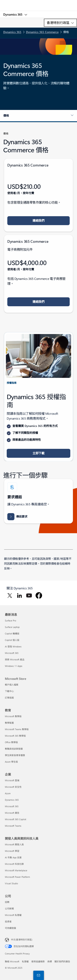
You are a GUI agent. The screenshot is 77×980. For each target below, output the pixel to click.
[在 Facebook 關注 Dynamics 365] (39, 595)
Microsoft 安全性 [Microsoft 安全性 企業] (13, 787)
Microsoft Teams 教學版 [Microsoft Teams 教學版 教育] (17, 729)
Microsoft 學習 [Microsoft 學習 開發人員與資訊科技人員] (12, 851)
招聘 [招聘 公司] (7, 902)
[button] (38, 116)
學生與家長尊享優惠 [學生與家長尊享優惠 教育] (15, 755)
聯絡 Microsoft (12, 961)
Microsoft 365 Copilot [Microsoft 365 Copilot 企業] (16, 819)
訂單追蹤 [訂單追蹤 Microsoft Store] (9, 698)
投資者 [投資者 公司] (8, 921)
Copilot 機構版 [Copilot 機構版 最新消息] (12, 633)
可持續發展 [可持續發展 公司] (10, 928)
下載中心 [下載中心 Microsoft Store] (9, 691)
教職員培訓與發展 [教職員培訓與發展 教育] (14, 749)
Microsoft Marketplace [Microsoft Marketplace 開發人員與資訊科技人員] (16, 870)
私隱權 (25, 961)
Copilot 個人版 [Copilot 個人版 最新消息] (12, 640)
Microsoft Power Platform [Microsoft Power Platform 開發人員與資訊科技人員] (17, 877)
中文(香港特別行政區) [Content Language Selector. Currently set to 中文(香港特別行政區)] (22, 940)
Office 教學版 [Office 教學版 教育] (11, 742)
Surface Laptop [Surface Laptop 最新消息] (12, 627)
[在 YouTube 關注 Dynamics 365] (29, 595)
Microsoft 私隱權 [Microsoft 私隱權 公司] (13, 915)
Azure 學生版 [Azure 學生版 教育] (11, 762)
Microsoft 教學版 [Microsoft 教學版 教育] (13, 716)
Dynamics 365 (13, 14)
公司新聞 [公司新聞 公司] (9, 909)
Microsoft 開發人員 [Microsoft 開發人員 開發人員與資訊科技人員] (14, 844)
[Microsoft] (38, 3)
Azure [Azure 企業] (8, 793)
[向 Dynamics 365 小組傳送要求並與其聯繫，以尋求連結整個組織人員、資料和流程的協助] (17, 517)
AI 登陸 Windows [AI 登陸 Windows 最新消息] (13, 646)
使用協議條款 (38, 961)
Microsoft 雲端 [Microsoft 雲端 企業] (12, 780)
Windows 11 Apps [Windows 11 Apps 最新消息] (14, 666)
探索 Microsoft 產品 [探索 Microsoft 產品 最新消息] (15, 659)
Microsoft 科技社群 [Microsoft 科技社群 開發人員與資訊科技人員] (14, 864)
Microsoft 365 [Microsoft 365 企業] (12, 806)
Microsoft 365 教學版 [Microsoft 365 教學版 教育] (15, 736)
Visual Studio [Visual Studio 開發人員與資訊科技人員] (11, 883)
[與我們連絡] (38, 975)
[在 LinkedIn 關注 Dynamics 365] (20, 595)
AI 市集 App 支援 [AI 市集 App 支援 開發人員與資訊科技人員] (13, 857)
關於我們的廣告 (62, 961)
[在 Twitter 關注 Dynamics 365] (10, 595)
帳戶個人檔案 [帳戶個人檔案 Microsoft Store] (12, 685)
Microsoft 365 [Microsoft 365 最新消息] (12, 653)
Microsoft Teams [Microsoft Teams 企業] (13, 826)
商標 (50, 961)
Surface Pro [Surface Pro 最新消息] (10, 621)
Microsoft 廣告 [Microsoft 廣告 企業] (12, 813)
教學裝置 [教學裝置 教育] (9, 723)
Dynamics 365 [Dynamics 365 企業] (12, 800)
